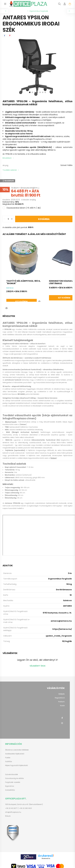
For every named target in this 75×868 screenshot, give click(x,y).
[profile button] (65, 4)
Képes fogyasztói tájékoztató (16, 765)
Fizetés (8, 758)
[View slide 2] (32, 92)
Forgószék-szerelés (13, 782)
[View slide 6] (43, 92)
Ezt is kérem (47, 301)
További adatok (10, 170)
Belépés (62, 694)
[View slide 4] (37, 92)
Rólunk (8, 816)
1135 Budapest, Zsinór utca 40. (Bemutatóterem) (24, 804)
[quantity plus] (12, 219)
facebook (62, 718)
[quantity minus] (5, 219)
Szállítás (9, 762)
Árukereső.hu (46, 858)
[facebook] (5, 36)
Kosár (62, 706)
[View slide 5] (40, 92)
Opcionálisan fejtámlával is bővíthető (22, 142)
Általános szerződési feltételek (17, 750)
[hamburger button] (5, 4)
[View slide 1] (30, 92)
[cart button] (70, 4)
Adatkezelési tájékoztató (15, 754)
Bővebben (7, 158)
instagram (62, 723)
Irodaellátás (10, 790)
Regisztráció (60, 698)
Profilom (61, 702)
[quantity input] (8, 219)
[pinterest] (10, 36)
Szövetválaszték (12, 775)
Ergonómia (10, 786)
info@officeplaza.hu (36, 139)
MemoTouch (11, 422)
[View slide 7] (45, 92)
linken (23, 424)
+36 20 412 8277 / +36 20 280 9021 (18, 808)
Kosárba (44, 219)
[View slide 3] (35, 92)
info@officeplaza (14, 418)
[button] (6, 308)
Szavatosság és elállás (14, 778)
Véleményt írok (38, 666)
